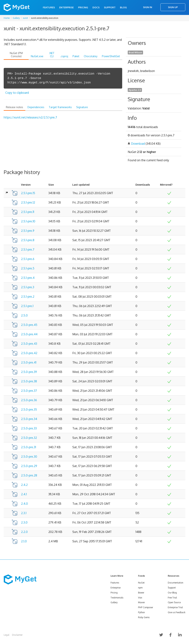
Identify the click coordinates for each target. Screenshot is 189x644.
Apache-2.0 (135, 90)
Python (141, 612)
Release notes (14, 107)
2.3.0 (24, 522)
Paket (76, 56)
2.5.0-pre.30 (29, 457)
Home (7, 18)
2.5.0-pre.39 (29, 372)
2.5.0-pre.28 (29, 475)
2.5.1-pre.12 (28, 202)
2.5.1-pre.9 (28, 231)
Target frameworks (60, 107)
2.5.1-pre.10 (28, 221)
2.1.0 (24, 541)
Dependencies (36, 107)
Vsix (140, 598)
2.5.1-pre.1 (27, 306)
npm (140, 588)
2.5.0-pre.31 (29, 447)
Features (49, 7)
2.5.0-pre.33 (29, 428)
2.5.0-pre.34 (29, 419)
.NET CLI (52, 55)
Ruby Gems (144, 617)
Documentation (176, 583)
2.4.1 (24, 494)
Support (110, 7)
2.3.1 (24, 513)
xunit (25, 18)
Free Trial (172, 598)
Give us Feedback (177, 612)
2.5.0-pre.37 (29, 391)
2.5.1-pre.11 (28, 212)
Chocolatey (91, 56)
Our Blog (172, 593)
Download (138, 144)
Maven (141, 602)
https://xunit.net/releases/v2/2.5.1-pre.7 (30, 117)
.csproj (64, 56)
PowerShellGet (111, 56)
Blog (123, 7)
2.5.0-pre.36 (29, 400)
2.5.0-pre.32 (29, 438)
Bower (141, 593)
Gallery (16, 18)
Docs (96, 7)
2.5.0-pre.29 (29, 466)
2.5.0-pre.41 (29, 362)
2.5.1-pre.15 (28, 193)
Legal (6, 635)
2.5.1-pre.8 (28, 240)
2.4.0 (24, 504)
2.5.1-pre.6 (28, 259)
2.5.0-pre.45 (29, 325)
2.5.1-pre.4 (28, 278)
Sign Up (173, 7)
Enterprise (66, 7)
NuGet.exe (37, 56)
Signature (82, 107)
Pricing (83, 7)
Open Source (174, 602)
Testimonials (117, 598)
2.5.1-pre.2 (28, 297)
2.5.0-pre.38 (29, 381)
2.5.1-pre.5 (28, 268)
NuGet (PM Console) (16, 55)
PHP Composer (146, 607)
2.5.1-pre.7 (28, 249)
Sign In (148, 7)
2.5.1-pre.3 (28, 287)
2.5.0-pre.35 (29, 409)
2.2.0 (24, 532)
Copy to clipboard (17, 93)
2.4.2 (24, 485)
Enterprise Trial (175, 607)
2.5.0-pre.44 (29, 334)
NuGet (141, 583)
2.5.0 (24, 315)
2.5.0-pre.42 (29, 353)
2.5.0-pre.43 (29, 344)
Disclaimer (17, 635)
